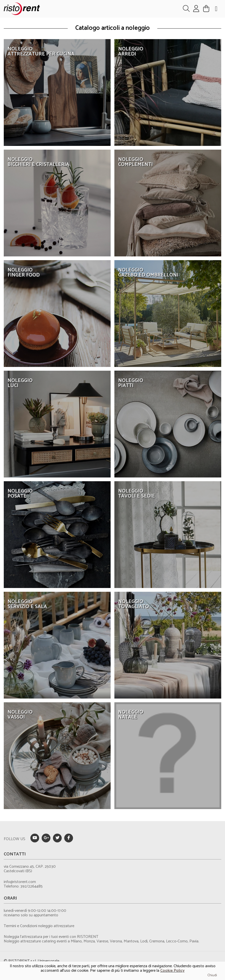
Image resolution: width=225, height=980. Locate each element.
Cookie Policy (172, 971)
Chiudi (212, 975)
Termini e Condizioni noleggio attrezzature (39, 926)
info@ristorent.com (20, 882)
